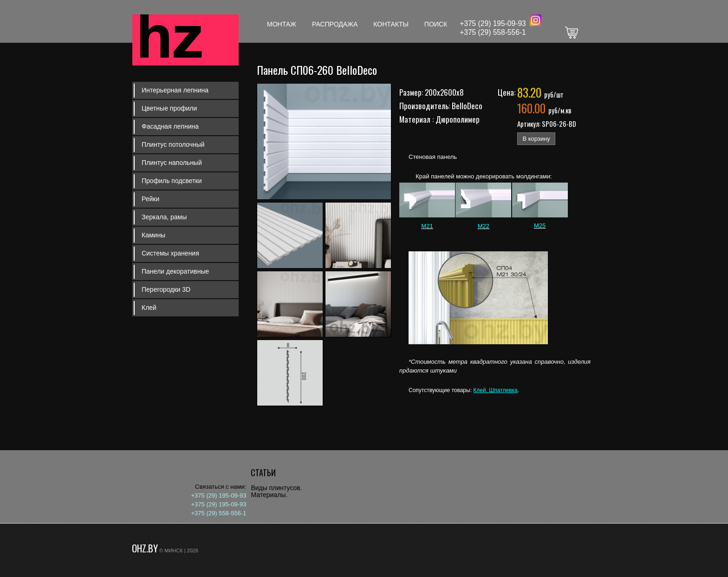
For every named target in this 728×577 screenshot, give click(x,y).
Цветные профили (169, 108)
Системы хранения (170, 253)
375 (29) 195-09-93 (495, 23)
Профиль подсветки (172, 181)
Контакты (391, 24)
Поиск (436, 24)
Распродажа (335, 24)
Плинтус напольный (172, 163)
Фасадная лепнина (170, 126)
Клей (149, 308)
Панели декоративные (175, 271)
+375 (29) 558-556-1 (493, 32)
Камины (153, 235)
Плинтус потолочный (173, 144)
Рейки (150, 199)
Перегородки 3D (166, 289)
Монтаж (282, 24)
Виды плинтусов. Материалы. (276, 491)
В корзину (536, 139)
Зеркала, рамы (164, 217)
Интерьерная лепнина (175, 90)
